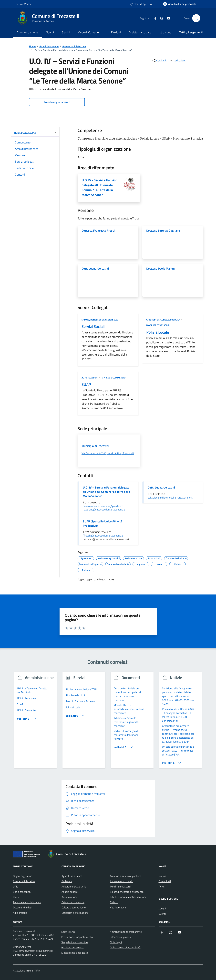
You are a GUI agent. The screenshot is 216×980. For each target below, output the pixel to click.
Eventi (162, 914)
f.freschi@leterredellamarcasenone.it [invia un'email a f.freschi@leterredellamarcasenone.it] (103, 536)
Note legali (116, 942)
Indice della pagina (35, 133)
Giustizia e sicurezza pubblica (163, 320)
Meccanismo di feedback (75, 953)
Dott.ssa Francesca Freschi (99, 231)
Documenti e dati (22, 907)
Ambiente (67, 881)
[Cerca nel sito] (196, 18)
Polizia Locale (158, 332)
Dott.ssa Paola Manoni (161, 269)
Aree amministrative (24, 881)
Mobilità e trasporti (158, 325)
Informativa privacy (120, 937)
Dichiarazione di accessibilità (125, 947)
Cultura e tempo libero (74, 907)
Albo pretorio (20, 913)
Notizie (162, 876)
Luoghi (162, 908)
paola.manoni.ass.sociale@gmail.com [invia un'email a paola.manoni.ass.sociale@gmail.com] (103, 506)
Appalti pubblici (70, 892)
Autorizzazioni (90, 378)
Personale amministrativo (27, 902)
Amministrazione (27, 32)
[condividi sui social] (159, 60)
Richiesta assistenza (72, 947)
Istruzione (165, 32)
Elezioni (116, 32)
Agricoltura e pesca (72, 876)
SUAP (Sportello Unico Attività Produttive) (103, 524)
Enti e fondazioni (22, 892)
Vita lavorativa (118, 907)
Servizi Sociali (93, 326)
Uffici (16, 886)
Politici (16, 897)
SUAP (86, 384)
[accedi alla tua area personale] (180, 4)
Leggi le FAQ (68, 932)
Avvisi (162, 886)
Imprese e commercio (113, 378)
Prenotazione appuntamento (77, 937)
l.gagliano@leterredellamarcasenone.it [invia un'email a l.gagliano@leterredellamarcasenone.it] (104, 510)
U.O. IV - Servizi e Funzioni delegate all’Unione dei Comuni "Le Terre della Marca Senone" (100, 188)
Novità (50, 32)
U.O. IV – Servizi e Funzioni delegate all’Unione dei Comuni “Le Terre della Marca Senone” (106, 492)
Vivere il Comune (88, 32)
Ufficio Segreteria (22, 947)
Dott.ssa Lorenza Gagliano (163, 231)
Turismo (114, 902)
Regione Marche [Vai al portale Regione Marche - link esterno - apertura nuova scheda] (24, 4)
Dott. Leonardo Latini (95, 269)
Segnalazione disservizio (74, 942)
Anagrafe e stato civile (74, 886)
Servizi (66, 32)
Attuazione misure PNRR (26, 971)
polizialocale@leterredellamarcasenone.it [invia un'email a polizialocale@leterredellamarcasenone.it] (170, 498)
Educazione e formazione (75, 913)
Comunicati (165, 881)
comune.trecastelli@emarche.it (36, 951)
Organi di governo (23, 876)
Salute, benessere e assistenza (100, 320)
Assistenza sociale (140, 32)
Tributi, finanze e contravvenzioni (128, 897)
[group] (36, 722)
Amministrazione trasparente (126, 932)
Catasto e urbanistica (73, 902)
